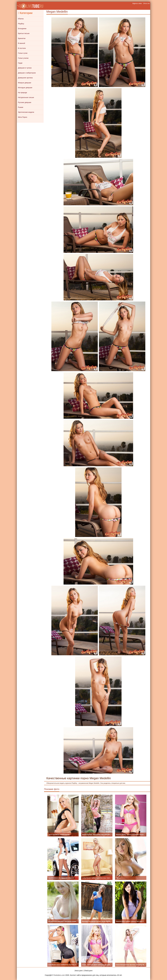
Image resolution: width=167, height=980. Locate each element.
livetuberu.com (59, 975)
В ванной (22, 43)
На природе (22, 93)
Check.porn (88, 971)
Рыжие (21, 107)
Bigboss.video (137, 3)
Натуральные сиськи (26, 97)
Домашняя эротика (25, 78)
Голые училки (23, 58)
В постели (22, 48)
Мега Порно (23, 117)
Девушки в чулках (25, 68)
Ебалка (21, 19)
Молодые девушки (25, 88)
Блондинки (22, 29)
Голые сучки (23, 53)
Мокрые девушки (25, 83)
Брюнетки (22, 38)
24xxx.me (146, 3)
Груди (20, 63)
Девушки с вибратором (27, 73)
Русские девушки (25, 102)
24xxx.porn (79, 971)
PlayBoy (21, 24)
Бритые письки (24, 33)
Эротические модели (26, 112)
